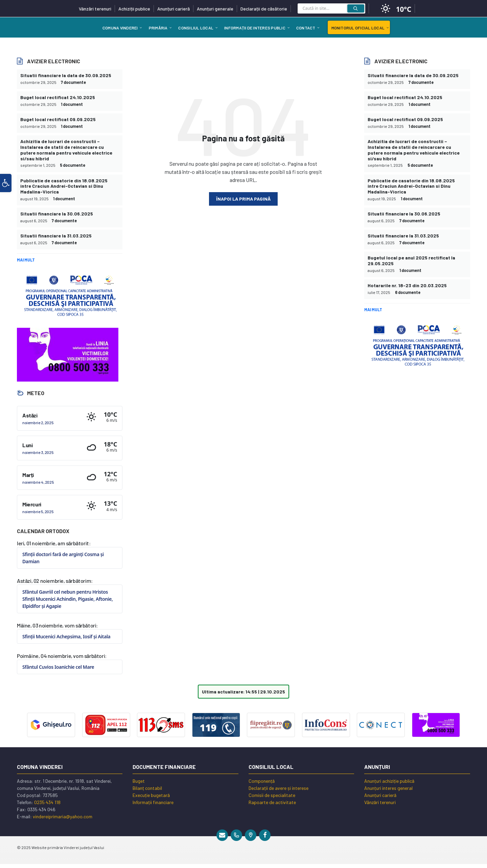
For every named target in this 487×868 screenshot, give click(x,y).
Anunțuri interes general (388, 788)
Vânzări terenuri (95, 9)
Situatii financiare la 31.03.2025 (56, 236)
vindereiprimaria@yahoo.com (63, 816)
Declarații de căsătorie (264, 9)
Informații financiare (153, 802)
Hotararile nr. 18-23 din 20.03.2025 (407, 285)
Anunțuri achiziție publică (389, 781)
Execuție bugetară (151, 795)
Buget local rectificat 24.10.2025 (58, 97)
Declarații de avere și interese (279, 788)
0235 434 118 (47, 802)
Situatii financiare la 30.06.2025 (57, 214)
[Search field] (331, 10)
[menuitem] (120, 27)
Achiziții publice (134, 9)
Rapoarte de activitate (272, 802)
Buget (139, 781)
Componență (262, 781)
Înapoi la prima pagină (243, 199)
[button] (6, 183)
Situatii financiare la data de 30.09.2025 (66, 75)
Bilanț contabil (147, 788)
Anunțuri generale (215, 9)
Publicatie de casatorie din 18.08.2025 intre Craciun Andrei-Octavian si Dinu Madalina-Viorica (64, 186)
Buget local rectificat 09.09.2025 (58, 119)
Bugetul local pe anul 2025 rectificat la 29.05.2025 (411, 260)
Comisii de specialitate (272, 795)
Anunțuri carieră (173, 9)
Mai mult (26, 260)
